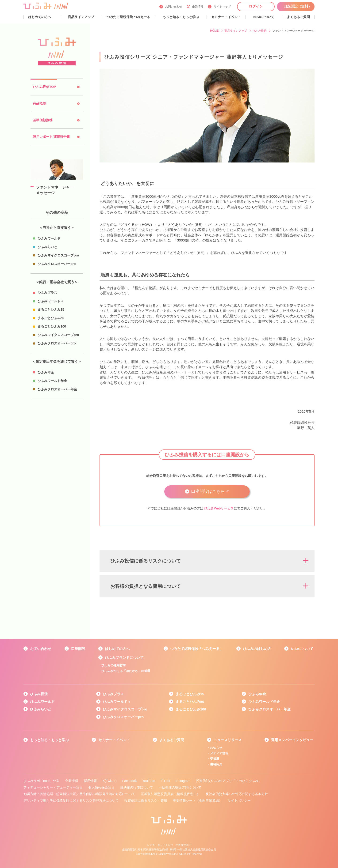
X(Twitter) (110, 781)
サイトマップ (222, 7)
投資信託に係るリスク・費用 (146, 800)
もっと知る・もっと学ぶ (49, 740)
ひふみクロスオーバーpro (123, 717)
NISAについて (302, 649)
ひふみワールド (42, 702)
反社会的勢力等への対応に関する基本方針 (237, 794)
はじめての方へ (117, 649)
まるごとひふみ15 (190, 694)
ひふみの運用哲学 (114, 665)
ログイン (256, 6)
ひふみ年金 (257, 694)
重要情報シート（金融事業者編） (197, 800)
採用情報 (90, 781)
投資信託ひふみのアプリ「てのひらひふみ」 (229, 781)
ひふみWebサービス (219, 508)
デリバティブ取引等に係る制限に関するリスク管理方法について (71, 800)
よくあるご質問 (172, 740)
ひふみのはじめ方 (257, 649)
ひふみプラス (113, 694)
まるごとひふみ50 (190, 702)
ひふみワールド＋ (117, 702)
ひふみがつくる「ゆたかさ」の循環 (126, 671)
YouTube (149, 781)
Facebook (129, 781)
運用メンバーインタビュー (292, 740)
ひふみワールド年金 (264, 702)
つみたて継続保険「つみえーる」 (197, 649)
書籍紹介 (216, 764)
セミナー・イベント (114, 740)
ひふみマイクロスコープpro (125, 709)
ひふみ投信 (39, 694)
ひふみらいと (41, 709)
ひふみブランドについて (124, 658)
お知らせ (216, 748)
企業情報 (195, 7)
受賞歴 (215, 759)
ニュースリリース (228, 740)
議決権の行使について (137, 787)
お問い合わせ (174, 7)
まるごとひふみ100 (191, 709)
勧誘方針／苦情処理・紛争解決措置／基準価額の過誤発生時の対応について (79, 794)
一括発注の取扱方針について (180, 787)
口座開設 (78, 649)
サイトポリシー (239, 800)
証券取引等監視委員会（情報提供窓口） (170, 794)
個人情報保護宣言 (101, 787)
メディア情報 (219, 753)
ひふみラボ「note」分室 (41, 781)
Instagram (183, 781)
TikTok (165, 781)
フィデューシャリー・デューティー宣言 (53, 787)
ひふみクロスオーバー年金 (269, 709)
